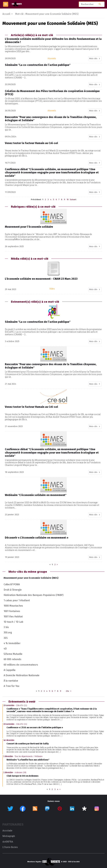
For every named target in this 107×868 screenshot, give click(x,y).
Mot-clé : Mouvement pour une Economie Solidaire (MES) (47, 14)
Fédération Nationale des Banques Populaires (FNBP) (34, 595)
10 (68, 199)
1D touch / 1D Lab (13, 622)
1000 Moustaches (13, 606)
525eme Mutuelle (13, 654)
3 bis (6, 627)
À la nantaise (11, 681)
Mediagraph (9, 836)
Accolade (7, 831)
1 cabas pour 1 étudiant (17, 600)
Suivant (73, 199)
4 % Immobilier (12, 643)
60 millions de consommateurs (21, 665)
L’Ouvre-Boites (10, 847)
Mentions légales (34, 862)
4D (5, 649)
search (100, 4)
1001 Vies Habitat (13, 617)
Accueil (6, 14)
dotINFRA (8, 842)
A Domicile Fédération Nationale (22, 675)
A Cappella (9, 670)
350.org (8, 632)
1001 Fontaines (12, 611)
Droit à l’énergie (13, 590)
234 (67, 691)
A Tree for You (11, 686)
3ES (6, 638)
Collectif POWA (12, 584)
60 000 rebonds (12, 659)
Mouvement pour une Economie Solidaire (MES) (31, 578)
